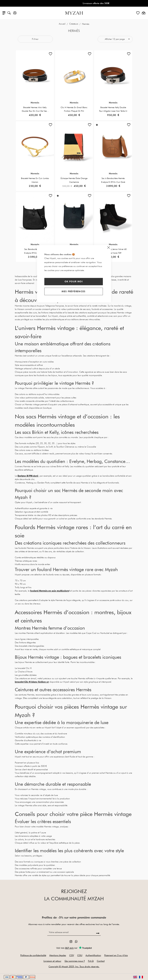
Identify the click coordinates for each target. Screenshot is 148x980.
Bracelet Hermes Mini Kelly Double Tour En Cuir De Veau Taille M (35, 111)
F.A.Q (91, 961)
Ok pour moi (74, 281)
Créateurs (74, 24)
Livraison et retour (52, 961)
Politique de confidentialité (33, 955)
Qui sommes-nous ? (75, 961)
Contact (101, 961)
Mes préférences (74, 291)
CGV (72, 955)
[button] (51, 55)
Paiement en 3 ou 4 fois (116, 955)
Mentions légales (58, 955)
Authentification (93, 955)
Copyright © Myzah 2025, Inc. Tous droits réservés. (74, 967)
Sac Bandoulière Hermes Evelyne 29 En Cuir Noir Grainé (35, 253)
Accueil (62, 24)
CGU (80, 955)
